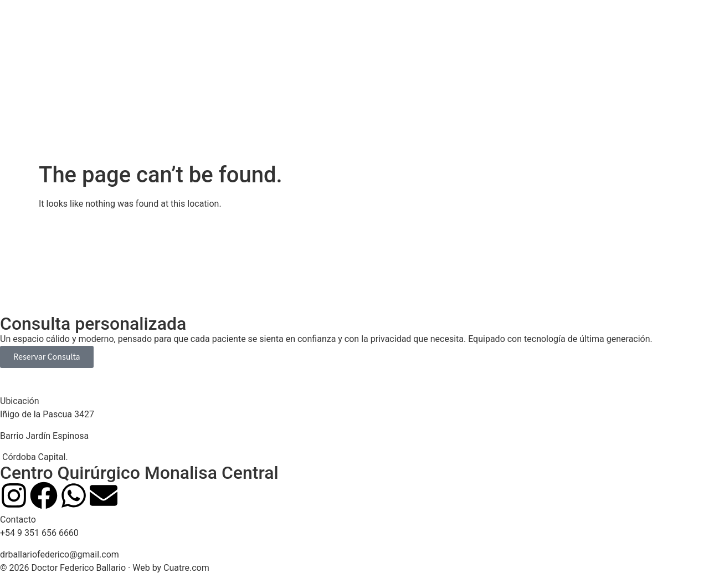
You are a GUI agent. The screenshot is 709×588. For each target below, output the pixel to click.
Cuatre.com (186, 568)
